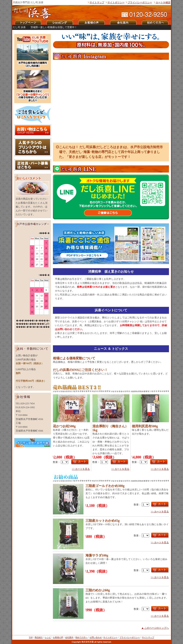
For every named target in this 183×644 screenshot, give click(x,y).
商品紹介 (39, 637)
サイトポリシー (116, 2)
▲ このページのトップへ (155, 628)
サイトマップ (97, 2)
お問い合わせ (96, 637)
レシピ (48, 637)
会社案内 (69, 637)
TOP (31, 637)
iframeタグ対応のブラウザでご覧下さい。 (32, 285)
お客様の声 (58, 637)
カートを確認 (163, 2)
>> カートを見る (81, 469)
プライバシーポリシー (140, 2)
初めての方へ (81, 637)
